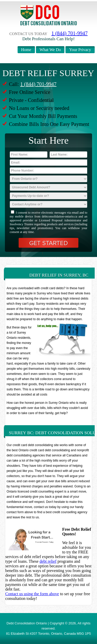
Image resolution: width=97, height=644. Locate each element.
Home (26, 50)
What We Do (50, 50)
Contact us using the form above (32, 594)
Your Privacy (80, 50)
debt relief (48, 561)
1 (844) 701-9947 (70, 33)
